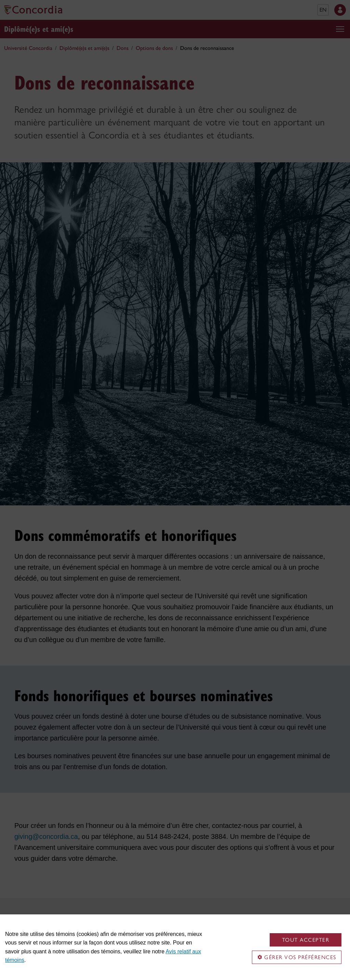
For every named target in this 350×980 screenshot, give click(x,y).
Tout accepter (306, 940)
